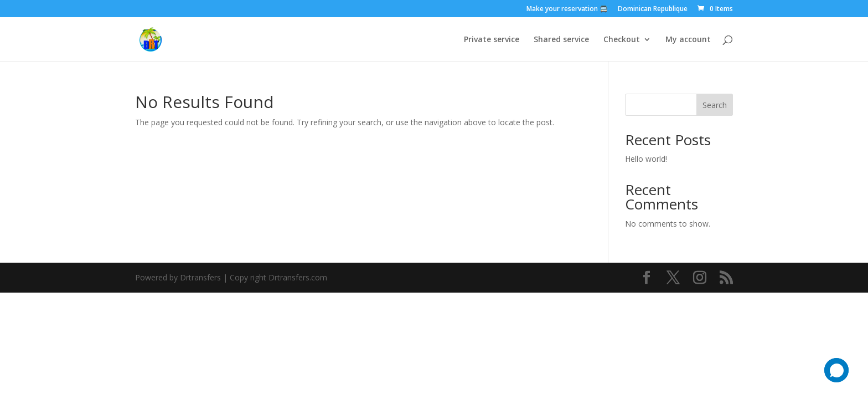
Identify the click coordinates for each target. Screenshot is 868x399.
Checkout (622, 40)
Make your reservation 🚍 (567, 9)
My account (688, 40)
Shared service (561, 40)
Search (715, 105)
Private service (492, 40)
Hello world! (646, 159)
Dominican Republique (653, 9)
